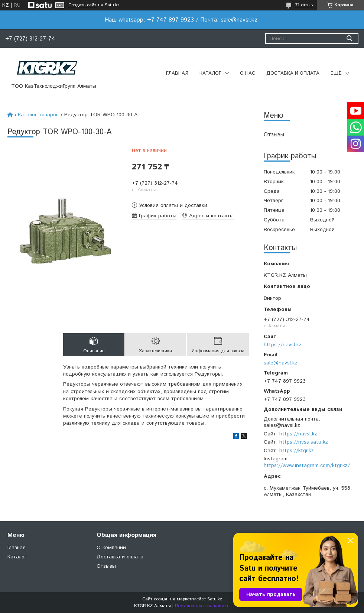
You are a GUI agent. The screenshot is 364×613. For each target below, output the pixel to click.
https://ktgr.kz (297, 451)
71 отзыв (304, 5)
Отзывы (274, 135)
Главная (177, 73)
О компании (111, 548)
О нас (248, 73)
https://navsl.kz (283, 345)
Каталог (210, 73)
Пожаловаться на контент (202, 606)
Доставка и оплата (293, 73)
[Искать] (349, 38)
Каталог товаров (38, 115)
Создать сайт (82, 5)
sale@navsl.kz (281, 363)
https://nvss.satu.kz (304, 442)
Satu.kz (215, 599)
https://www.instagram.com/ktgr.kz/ (307, 466)
